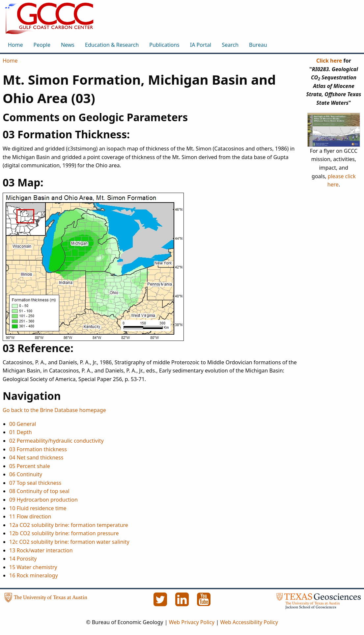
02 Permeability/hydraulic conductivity (56, 441)
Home (10, 61)
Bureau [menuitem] (258, 45)
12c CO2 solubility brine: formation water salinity (69, 542)
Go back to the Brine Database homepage (54, 410)
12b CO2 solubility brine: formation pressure (64, 533)
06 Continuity (26, 474)
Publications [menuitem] (164, 45)
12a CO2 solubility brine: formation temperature (69, 525)
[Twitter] (161, 603)
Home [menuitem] (15, 45)
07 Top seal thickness (35, 483)
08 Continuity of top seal (39, 491)
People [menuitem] (42, 45)
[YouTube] (204, 603)
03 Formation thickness (38, 449)
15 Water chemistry (33, 567)
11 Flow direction (30, 516)
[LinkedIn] (183, 603)
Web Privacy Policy (192, 622)
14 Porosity (23, 559)
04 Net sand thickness (36, 457)
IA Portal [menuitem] (201, 45)
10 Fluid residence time (38, 508)
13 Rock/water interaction (41, 550)
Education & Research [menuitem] (112, 45)
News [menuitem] (68, 45)
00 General (23, 424)
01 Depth (21, 432)
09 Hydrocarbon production (43, 500)
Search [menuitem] (230, 45)
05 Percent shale (30, 466)
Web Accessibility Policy (249, 622)
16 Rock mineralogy (34, 575)
